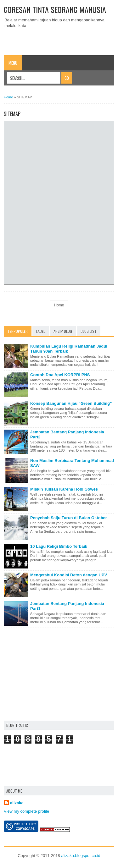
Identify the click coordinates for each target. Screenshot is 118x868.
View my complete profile (26, 811)
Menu (13, 63)
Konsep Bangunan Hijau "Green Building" (71, 403)
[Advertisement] (61, 40)
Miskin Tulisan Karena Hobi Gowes (64, 489)
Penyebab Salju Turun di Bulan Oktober (69, 518)
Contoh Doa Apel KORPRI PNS (60, 375)
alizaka (17, 803)
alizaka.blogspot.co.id (81, 856)
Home (8, 97)
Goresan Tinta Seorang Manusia (55, 9)
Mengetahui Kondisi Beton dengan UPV (69, 575)
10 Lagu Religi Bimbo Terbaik (59, 546)
